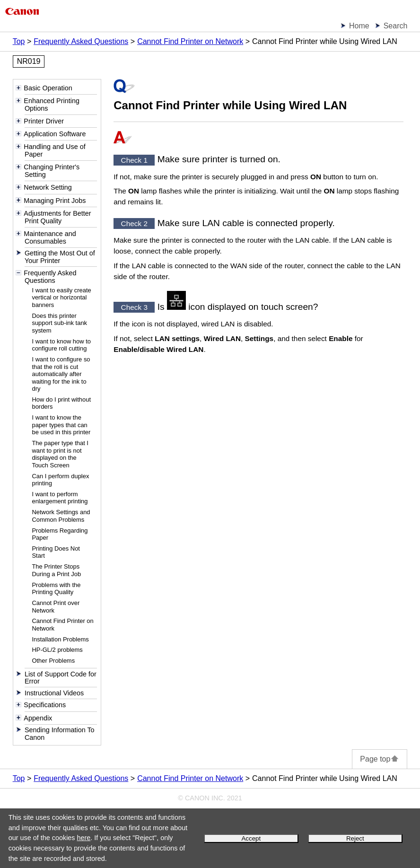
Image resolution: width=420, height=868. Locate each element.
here (84, 838)
